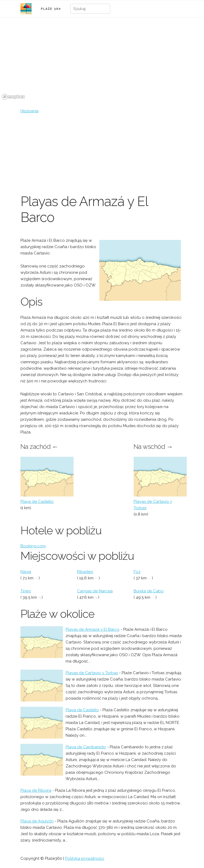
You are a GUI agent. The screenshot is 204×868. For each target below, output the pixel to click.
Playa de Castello (37, 502)
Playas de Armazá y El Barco (93, 629)
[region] (102, 62)
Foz (137, 572)
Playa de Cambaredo (86, 747)
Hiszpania (29, 111)
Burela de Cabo (149, 591)
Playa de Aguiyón (37, 821)
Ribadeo (85, 572)
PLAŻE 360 (51, 9)
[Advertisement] (102, 154)
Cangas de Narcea (95, 591)
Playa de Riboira (36, 790)
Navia (26, 572)
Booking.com (33, 546)
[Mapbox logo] (13, 97)
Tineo (26, 591)
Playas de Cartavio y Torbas (92, 673)
